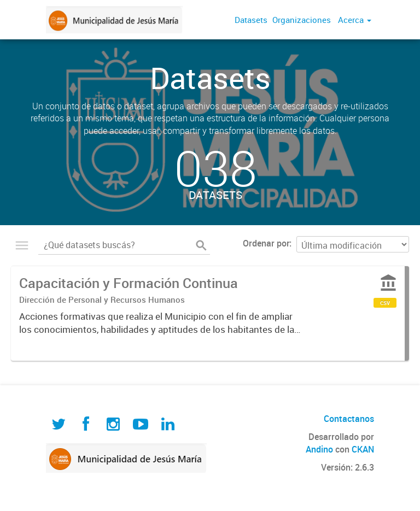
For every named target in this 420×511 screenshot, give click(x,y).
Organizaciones (302, 20)
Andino (319, 449)
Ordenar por (266, 243)
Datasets (251, 20)
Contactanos (349, 419)
